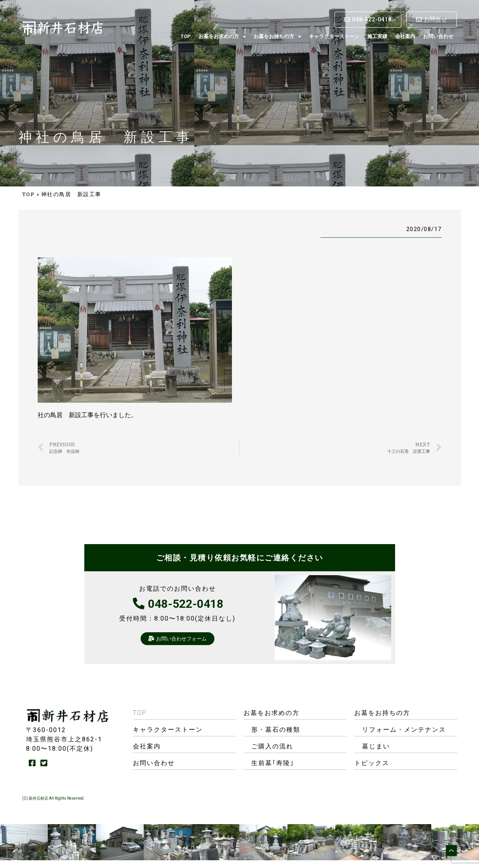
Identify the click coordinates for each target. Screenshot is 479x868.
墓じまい (376, 746)
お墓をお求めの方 (222, 37)
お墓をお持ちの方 (277, 37)
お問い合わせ (438, 36)
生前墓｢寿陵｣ (273, 763)
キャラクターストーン (334, 36)
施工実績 (377, 36)
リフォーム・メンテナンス (404, 730)
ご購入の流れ (272, 746)
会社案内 (405, 36)
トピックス (372, 763)
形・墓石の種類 (276, 730)
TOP (186, 36)
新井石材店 (38, 798)
